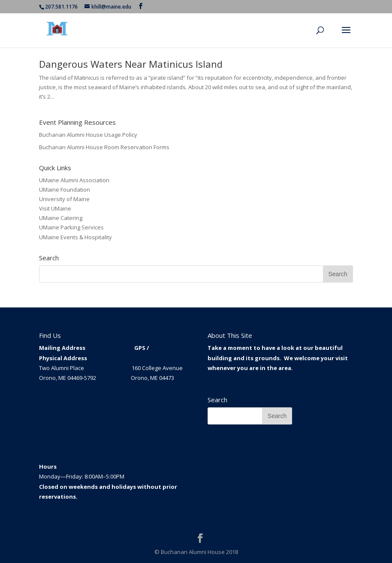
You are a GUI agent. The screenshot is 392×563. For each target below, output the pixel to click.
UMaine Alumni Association (74, 180)
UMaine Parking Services (71, 227)
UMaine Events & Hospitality (75, 237)
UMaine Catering (61, 218)
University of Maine (64, 199)
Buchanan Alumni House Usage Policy (88, 135)
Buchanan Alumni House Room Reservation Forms (104, 147)
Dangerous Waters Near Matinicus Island (131, 64)
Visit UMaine (55, 208)
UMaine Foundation (65, 190)
